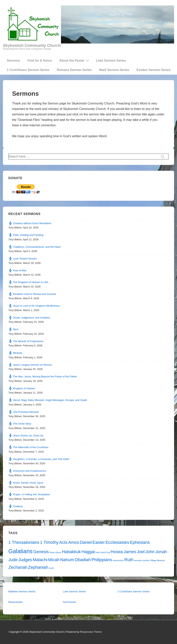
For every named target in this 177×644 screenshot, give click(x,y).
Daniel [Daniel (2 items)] (86, 542)
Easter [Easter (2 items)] (99, 542)
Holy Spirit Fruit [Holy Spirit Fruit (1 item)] (103, 552)
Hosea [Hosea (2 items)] (117, 552)
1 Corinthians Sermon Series (28, 70)
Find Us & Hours (40, 61)
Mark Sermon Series (114, 70)
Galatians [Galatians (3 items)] (20, 551)
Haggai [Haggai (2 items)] (88, 552)
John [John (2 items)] (150, 552)
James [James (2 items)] (130, 552)
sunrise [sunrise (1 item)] (146, 560)
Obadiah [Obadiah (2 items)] (83, 560)
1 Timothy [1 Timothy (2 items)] (49, 542)
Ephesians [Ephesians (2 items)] (140, 542)
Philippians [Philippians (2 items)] (102, 560)
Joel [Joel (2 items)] (141, 552)
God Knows (69, 602)
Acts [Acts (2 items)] (63, 542)
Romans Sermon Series (74, 70)
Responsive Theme (91, 632)
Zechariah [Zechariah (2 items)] (18, 567)
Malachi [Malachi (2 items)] (40, 560)
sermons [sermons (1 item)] (138, 560)
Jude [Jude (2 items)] (13, 560)
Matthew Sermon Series (22, 591)
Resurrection (16, 602)
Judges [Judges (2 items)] (25, 560)
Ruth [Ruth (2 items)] (129, 560)
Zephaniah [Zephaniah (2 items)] (38, 567)
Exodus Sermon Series (153, 70)
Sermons (13, 61)
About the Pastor (75, 60)
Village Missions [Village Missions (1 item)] (158, 560)
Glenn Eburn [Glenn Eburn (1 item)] (55, 552)
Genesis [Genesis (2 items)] (41, 552)
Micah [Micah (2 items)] (54, 560)
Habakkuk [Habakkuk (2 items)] (71, 552)
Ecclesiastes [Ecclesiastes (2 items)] (117, 542)
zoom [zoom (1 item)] (51, 568)
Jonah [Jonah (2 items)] (161, 552)
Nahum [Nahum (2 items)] (67, 560)
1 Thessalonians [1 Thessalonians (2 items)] (24, 542)
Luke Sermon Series (111, 61)
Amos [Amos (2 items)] (74, 542)
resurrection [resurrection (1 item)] (118, 560)
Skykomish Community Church (32, 45)
